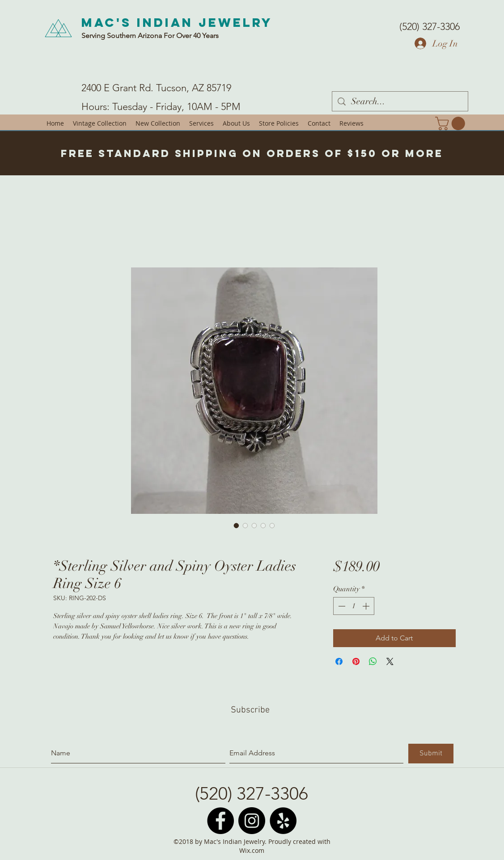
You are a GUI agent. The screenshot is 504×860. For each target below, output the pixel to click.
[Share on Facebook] (339, 661)
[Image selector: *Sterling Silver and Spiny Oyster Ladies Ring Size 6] (237, 525)
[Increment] (367, 606)
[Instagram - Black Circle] (252, 821)
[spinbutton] (354, 606)
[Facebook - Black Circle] (220, 821)
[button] (452, 123)
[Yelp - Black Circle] (283, 821)
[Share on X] (390, 661)
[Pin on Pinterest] (356, 661)
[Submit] (431, 754)
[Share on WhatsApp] (373, 661)
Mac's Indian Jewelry (177, 22)
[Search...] (400, 101)
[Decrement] (341, 606)
